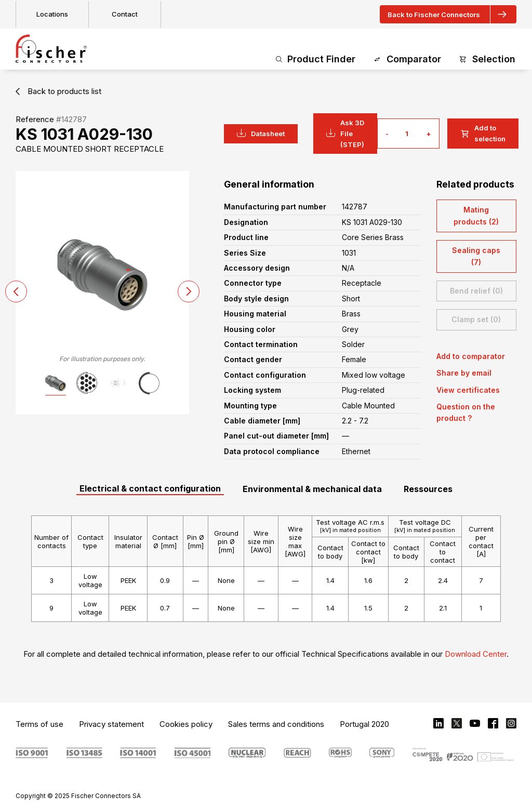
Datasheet (261, 133)
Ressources (428, 489)
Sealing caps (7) (476, 256)
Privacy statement (111, 724)
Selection (487, 59)
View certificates (468, 390)
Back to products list (58, 91)
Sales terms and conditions (276, 724)
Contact (125, 14)
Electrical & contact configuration (150, 488)
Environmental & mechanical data (312, 489)
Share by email (464, 373)
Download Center (476, 654)
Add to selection (483, 133)
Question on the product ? (466, 412)
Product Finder (316, 59)
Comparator (407, 59)
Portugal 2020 (364, 724)
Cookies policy (186, 724)
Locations (52, 14)
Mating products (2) (476, 215)
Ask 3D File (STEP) (345, 134)
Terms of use (39, 724)
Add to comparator (471, 356)
